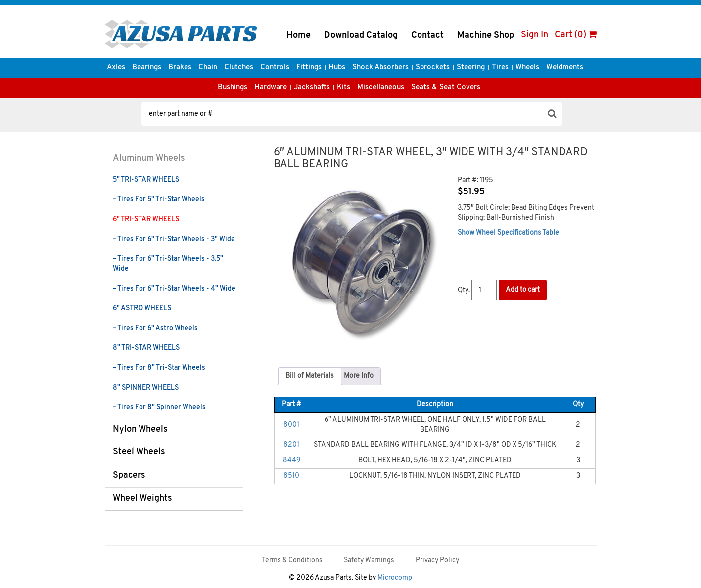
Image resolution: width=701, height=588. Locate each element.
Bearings (147, 68)
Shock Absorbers (380, 68)
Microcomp (395, 578)
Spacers (129, 475)
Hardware (271, 87)
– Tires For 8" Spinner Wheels (159, 408)
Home (299, 35)
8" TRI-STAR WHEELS (146, 348)
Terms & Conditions (292, 561)
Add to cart (523, 290)
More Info (359, 376)
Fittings (309, 68)
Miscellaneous (381, 87)
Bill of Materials (310, 376)
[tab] (310, 376)
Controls (275, 68)
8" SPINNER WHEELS (146, 388)
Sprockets (433, 68)
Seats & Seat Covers (446, 87)
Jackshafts (312, 87)
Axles (116, 68)
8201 (291, 445)
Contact (427, 35)
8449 (292, 461)
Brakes (180, 68)
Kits (344, 87)
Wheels (527, 68)
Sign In (535, 35)
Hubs (337, 68)
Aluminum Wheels (149, 159)
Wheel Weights (142, 499)
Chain (208, 68)
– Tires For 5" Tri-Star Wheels (159, 200)
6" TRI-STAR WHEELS (146, 220)
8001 (291, 425)
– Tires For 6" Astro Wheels (155, 328)
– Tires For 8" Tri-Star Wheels (159, 368)
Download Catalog (361, 35)
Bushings (233, 87)
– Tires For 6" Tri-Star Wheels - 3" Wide (174, 239)
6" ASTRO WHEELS (142, 309)
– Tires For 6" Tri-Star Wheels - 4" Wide (174, 289)
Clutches (239, 68)
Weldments (565, 68)
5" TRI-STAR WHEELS (146, 180)
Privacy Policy (437, 561)
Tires (500, 68)
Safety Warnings (369, 561)
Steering (471, 68)
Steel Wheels (139, 452)
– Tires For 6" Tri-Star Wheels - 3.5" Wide (168, 264)
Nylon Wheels (140, 429)
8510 (291, 476)
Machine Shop (486, 35)
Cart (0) (576, 35)
